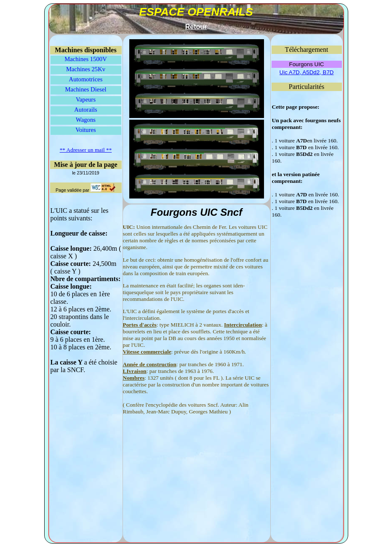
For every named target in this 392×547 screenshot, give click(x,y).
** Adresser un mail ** (86, 150)
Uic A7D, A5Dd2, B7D (307, 72)
